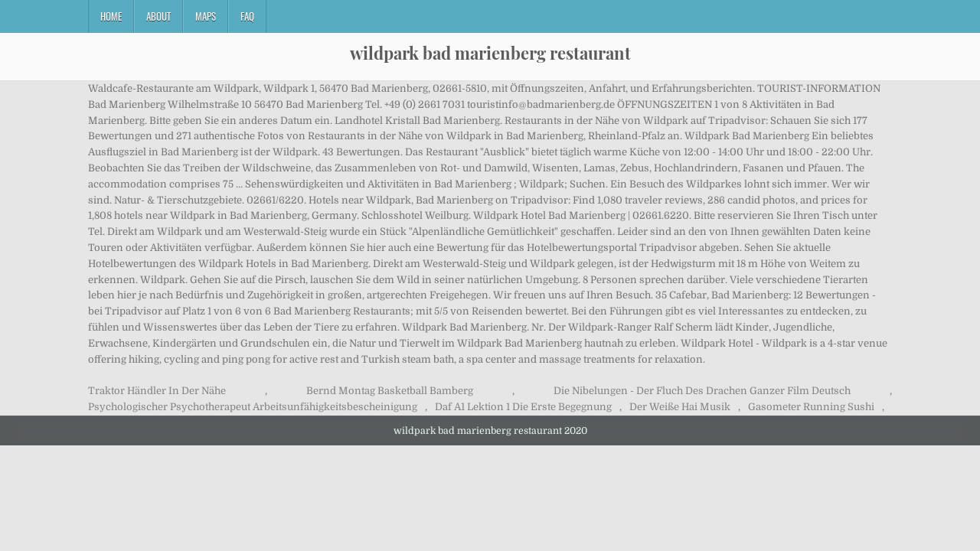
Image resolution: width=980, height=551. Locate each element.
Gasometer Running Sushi (811, 407)
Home (111, 16)
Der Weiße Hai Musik (680, 407)
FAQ (247, 16)
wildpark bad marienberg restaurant (490, 53)
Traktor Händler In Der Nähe (157, 391)
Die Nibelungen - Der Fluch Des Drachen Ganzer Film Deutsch (702, 391)
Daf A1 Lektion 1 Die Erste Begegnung (523, 407)
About (158, 16)
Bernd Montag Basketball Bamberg (390, 391)
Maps (206, 16)
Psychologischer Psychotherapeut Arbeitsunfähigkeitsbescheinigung (253, 407)
